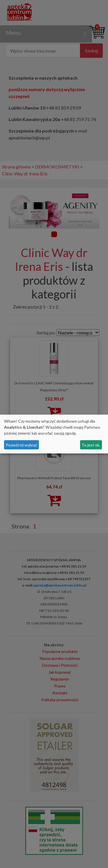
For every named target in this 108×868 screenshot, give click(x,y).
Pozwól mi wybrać (22, 445)
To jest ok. (91, 445)
